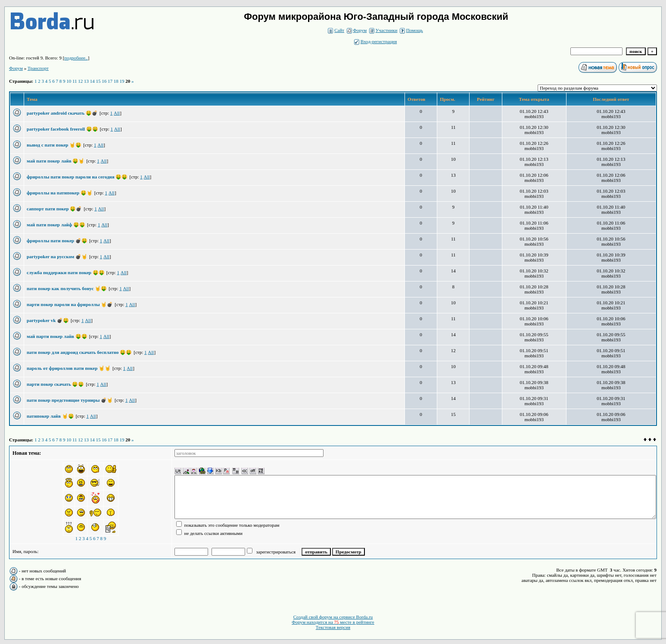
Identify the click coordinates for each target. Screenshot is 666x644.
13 (86, 81)
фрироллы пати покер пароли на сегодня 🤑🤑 (77, 177)
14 (92, 81)
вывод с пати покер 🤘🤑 (54, 145)
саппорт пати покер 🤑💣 (54, 209)
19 (122, 81)
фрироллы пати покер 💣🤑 (57, 241)
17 (110, 81)
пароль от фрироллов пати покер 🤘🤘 (69, 368)
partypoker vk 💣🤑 (48, 320)
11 (75, 81)
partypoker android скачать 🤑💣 (62, 113)
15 (98, 81)
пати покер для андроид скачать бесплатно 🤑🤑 (79, 352)
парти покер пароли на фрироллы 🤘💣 (70, 304)
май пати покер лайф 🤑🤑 (56, 225)
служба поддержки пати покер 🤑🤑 (66, 272)
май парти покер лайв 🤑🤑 (57, 336)
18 (116, 81)
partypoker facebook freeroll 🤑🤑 (62, 129)
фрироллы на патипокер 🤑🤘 (60, 193)
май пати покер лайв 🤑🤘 (56, 161)
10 (69, 81)
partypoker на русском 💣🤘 (57, 256)
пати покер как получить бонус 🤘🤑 (67, 288)
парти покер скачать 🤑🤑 (55, 384)
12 (80, 81)
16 (104, 81)
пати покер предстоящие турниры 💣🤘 (70, 400)
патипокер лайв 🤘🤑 (50, 416)
